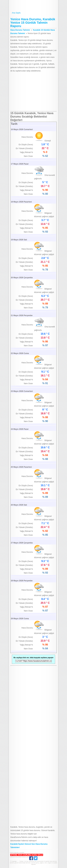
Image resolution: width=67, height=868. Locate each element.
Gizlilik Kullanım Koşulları (19, 857)
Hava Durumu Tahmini (33, 6)
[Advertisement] (33, 92)
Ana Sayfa (33, 13)
